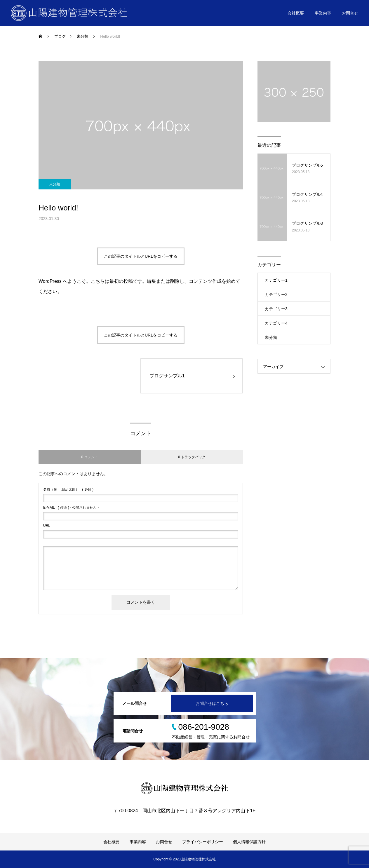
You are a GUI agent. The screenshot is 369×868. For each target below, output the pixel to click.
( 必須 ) (68, 489)
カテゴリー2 (276, 294)
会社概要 (296, 13)
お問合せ (350, 13)
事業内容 (323, 13)
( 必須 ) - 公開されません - (71, 508)
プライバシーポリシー (203, 842)
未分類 (55, 184)
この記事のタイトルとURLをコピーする (141, 256)
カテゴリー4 (276, 323)
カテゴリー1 (276, 280)
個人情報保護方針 (249, 842)
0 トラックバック (192, 457)
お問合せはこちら (212, 703)
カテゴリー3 (276, 309)
